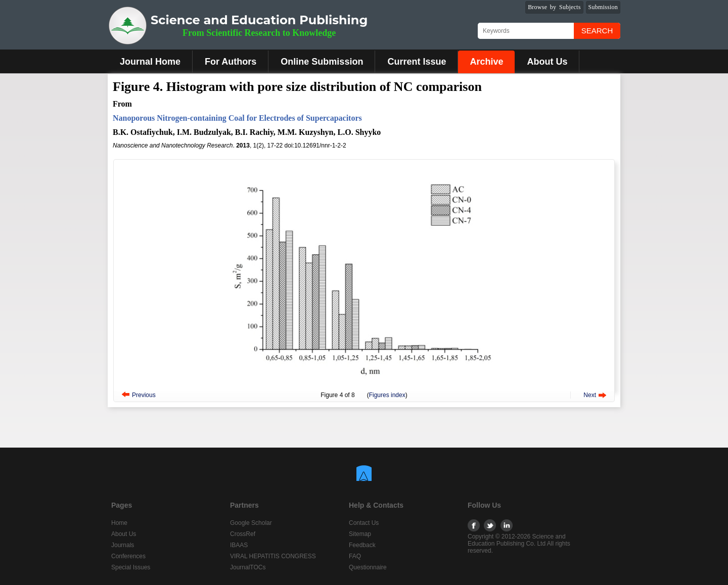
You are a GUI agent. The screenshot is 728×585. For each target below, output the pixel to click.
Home (119, 523)
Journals (123, 545)
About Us (547, 62)
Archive (486, 62)
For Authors (231, 62)
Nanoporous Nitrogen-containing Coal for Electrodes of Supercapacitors (237, 118)
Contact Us (364, 523)
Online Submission (322, 62)
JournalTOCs (248, 567)
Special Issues (131, 567)
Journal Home (150, 62)
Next (590, 395)
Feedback (362, 545)
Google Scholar (251, 523)
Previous (144, 395)
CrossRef (243, 534)
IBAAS (239, 545)
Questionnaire (368, 567)
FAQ (355, 556)
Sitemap (360, 534)
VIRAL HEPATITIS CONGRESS (273, 556)
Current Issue (417, 62)
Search (597, 31)
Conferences (128, 556)
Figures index (387, 395)
